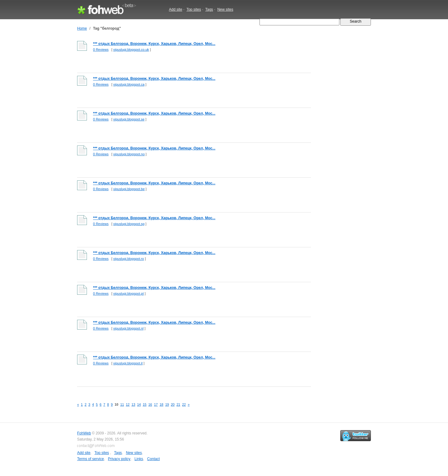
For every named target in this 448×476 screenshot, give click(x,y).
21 (178, 404)
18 (162, 404)
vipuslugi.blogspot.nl (128, 328)
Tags (209, 9)
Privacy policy (119, 459)
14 (139, 404)
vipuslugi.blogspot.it (128, 363)
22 (184, 404)
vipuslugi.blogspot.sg (129, 224)
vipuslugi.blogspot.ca (129, 84)
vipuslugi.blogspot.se (129, 119)
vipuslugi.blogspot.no (129, 154)
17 (156, 404)
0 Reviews (101, 50)
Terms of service (90, 459)
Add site (175, 9)
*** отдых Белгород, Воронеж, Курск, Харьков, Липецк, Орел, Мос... (154, 44)
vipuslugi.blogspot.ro (129, 259)
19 (167, 404)
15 (144, 404)
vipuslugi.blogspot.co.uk (131, 50)
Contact (153, 459)
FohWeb (84, 433)
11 (122, 404)
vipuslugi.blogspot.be (129, 189)
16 (150, 404)
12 (128, 404)
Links (139, 459)
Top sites (194, 9)
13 (133, 404)
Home (82, 28)
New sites (225, 9)
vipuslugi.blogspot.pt (129, 293)
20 (173, 404)
